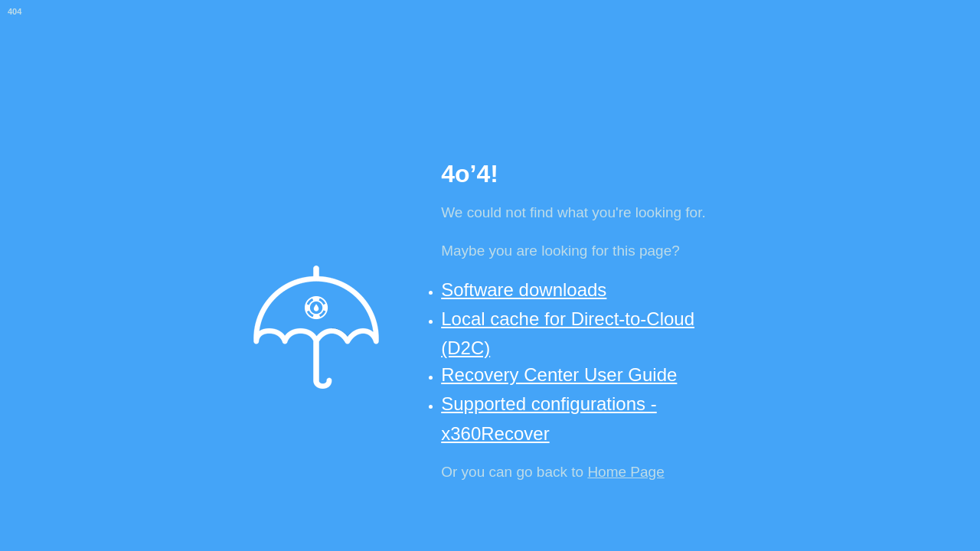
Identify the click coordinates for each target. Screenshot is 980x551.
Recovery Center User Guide (559, 375)
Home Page (626, 472)
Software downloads (524, 290)
